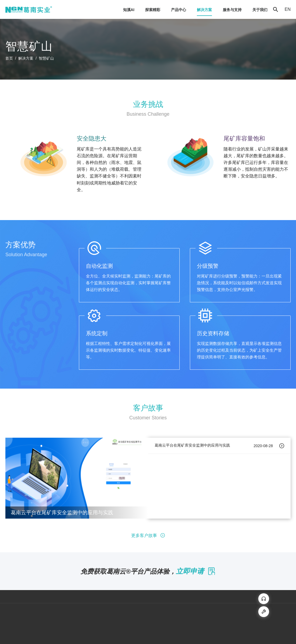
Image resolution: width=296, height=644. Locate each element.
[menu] (162, 10)
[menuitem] (129, 10)
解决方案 (26, 58)
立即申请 (196, 571)
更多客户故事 (148, 535)
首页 (9, 58)
